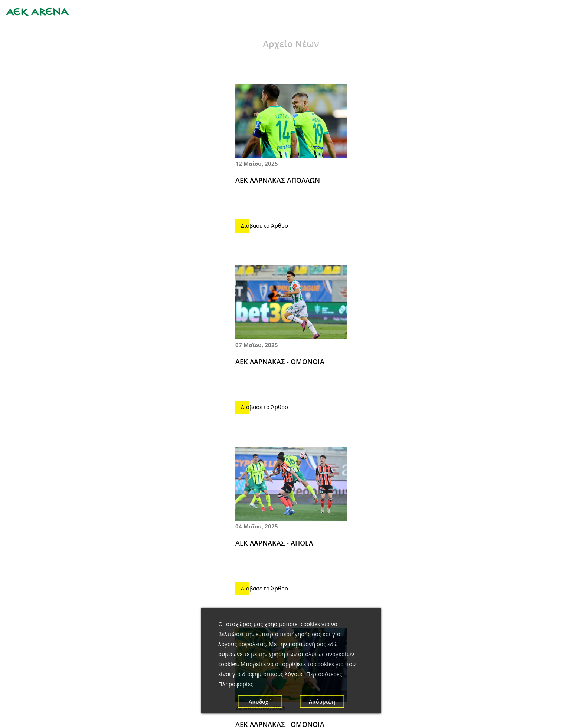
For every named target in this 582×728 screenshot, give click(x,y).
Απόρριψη (322, 701)
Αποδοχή (260, 701)
